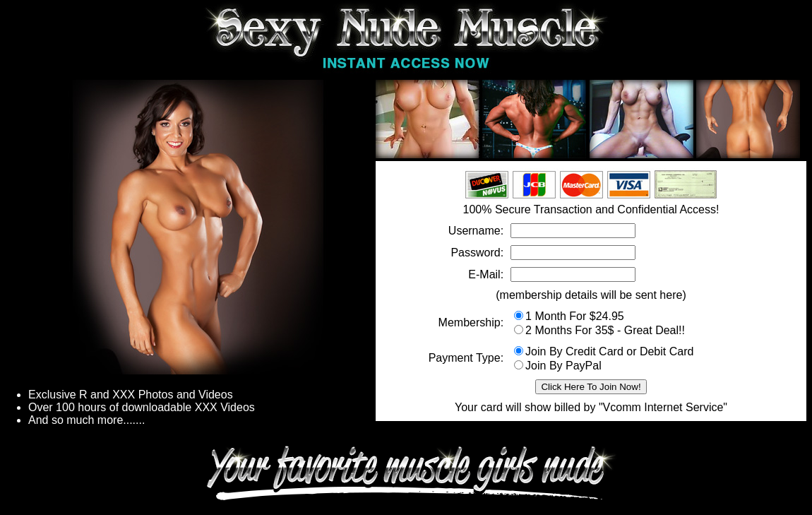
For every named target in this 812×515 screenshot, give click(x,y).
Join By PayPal (558, 366)
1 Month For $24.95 (569, 316)
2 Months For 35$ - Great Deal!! (599, 330)
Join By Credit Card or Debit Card (604, 351)
